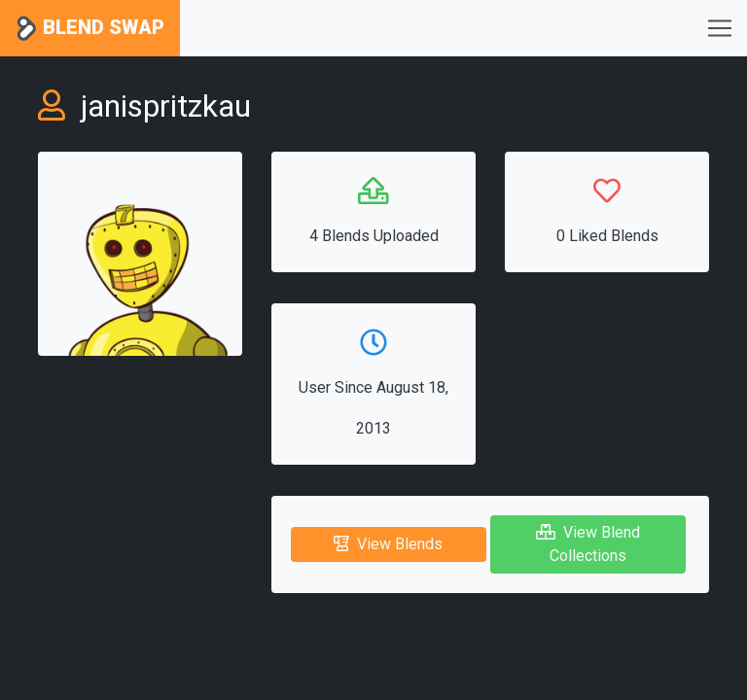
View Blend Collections (588, 544)
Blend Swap (90, 29)
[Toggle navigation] (720, 28)
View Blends (388, 544)
